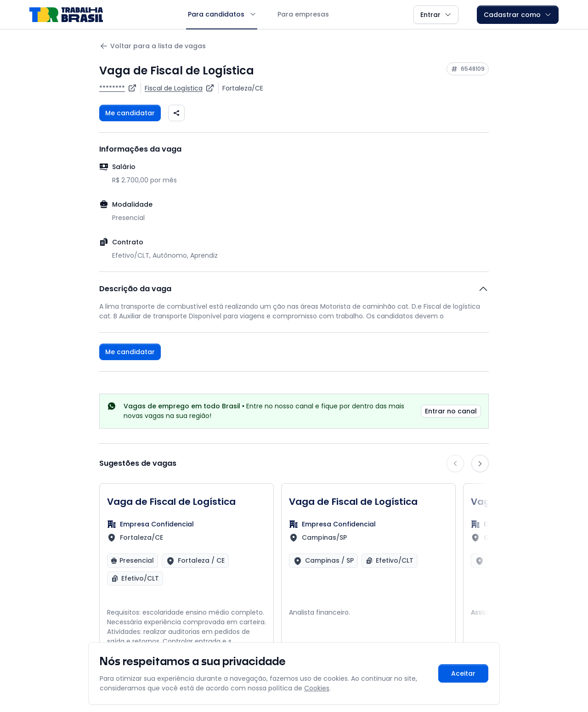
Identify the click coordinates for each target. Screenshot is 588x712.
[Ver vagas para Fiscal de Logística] (180, 88)
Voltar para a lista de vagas (153, 46)
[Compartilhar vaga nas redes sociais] (176, 113)
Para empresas (303, 14)
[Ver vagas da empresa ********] (118, 88)
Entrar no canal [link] (451, 411)
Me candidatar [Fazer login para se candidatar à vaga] (130, 113)
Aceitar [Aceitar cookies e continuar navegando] (463, 673)
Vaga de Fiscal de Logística (171, 502)
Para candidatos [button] (222, 14)
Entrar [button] (436, 15)
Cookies (317, 688)
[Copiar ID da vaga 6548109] (468, 69)
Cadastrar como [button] (518, 15)
